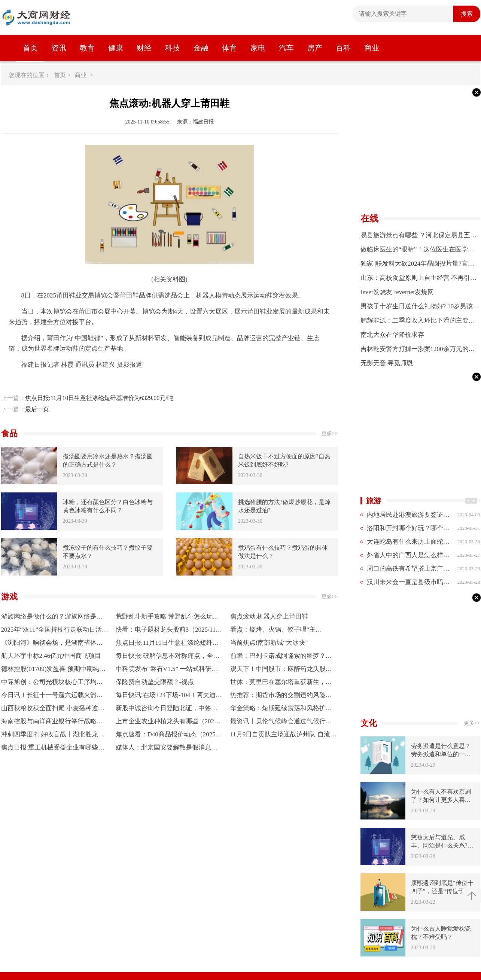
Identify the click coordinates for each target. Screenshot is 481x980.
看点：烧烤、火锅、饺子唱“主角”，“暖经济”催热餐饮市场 (273, 631)
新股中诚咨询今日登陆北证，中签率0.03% (169, 710)
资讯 (59, 48)
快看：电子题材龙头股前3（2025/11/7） (167, 631)
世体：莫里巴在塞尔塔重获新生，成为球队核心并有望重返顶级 (281, 683)
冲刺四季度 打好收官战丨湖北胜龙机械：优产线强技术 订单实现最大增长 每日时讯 (53, 736)
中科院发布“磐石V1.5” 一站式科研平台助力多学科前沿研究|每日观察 (167, 670)
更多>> (330, 433)
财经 (144, 48)
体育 (229, 48)
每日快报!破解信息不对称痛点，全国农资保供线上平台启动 (168, 657)
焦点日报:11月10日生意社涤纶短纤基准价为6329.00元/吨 (99, 398)
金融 (201, 48)
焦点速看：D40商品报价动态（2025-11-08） (168, 736)
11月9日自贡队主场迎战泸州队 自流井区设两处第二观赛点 (283, 736)
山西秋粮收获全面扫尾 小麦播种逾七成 (53, 710)
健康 (116, 48)
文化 (369, 723)
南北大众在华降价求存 (392, 335)
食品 (9, 433)
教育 (87, 48)
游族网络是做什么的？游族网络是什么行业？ (52, 618)
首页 (30, 48)
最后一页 (37, 409)
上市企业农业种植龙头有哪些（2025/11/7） (169, 723)
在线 (369, 219)
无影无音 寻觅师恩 (387, 363)
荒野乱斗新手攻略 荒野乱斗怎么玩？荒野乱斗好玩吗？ (167, 618)
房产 (315, 48)
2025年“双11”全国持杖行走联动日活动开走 (55, 631)
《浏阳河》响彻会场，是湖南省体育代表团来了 (52, 644)
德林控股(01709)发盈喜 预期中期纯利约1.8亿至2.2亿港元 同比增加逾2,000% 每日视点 (55, 670)
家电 (258, 48)
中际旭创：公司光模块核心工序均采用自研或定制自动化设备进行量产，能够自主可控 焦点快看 (52, 683)
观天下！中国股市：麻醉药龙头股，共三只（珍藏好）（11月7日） (281, 670)
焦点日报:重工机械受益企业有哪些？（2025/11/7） (53, 749)
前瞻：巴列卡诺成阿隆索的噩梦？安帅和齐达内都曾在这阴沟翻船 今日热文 (282, 657)
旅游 (374, 501)
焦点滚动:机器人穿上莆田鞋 (269, 616)
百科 (343, 48)
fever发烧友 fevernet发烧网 (397, 292)
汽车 (286, 48)
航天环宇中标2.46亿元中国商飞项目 (51, 656)
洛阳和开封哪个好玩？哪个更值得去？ (421, 528)
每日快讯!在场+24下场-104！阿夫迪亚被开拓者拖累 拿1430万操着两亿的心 (169, 697)
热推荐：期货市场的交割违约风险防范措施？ (281, 697)
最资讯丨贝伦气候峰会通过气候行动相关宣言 (281, 723)
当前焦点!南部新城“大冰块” (269, 643)
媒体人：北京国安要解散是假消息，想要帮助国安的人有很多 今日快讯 (167, 749)
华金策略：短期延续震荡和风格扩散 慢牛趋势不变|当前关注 (281, 710)
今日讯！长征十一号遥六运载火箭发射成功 (52, 697)
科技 (173, 48)
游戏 (9, 597)
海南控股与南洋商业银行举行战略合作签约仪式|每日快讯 (52, 723)
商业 (372, 48)
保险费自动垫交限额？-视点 (155, 682)
